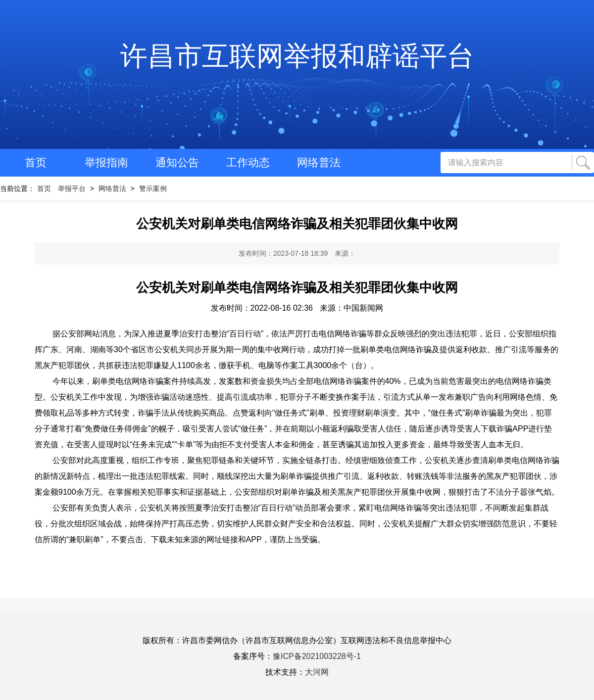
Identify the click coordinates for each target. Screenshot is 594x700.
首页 (36, 163)
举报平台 (72, 188)
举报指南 (106, 163)
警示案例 (153, 188)
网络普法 (319, 163)
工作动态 (248, 163)
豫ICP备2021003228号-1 (317, 656)
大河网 (317, 672)
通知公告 (177, 163)
